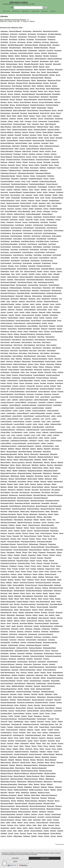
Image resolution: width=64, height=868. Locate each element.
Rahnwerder (49, 577)
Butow (9, 116)
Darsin (40, 135)
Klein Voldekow (18, 356)
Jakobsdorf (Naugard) (51, 301)
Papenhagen (54, 531)
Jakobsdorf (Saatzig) (7, 304)
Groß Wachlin (15, 261)
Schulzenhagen (49, 653)
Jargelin (10, 307)
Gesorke (24, 201)
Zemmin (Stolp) (54, 823)
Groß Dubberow (6, 231)
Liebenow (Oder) (56, 424)
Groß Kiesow (5, 236)
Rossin (27, 607)
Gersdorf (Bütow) (57, 198)
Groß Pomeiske (6, 247)
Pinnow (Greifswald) (38, 547)
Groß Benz (53, 222)
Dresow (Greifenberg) (46, 157)
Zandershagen (56, 814)
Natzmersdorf (58, 482)
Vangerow (42, 738)
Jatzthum (4, 310)
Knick (9, 367)
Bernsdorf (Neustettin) (24, 75)
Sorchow (20, 681)
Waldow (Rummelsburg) (26, 757)
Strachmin (57, 700)
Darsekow (33, 135)
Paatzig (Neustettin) (47, 525)
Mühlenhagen (5, 476)
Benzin (44, 72)
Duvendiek (44, 165)
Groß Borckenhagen (7, 225)
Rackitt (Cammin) (51, 574)
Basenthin (49, 64)
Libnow (41, 424)
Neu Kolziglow (5, 492)
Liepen (3, 427)
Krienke (3, 383)
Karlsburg (49, 318)
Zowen (17, 833)
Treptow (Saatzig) (56, 727)
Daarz (42, 124)
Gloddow (34, 206)
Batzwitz (42, 67)
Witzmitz (20, 787)
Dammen (25, 132)
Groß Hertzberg (6, 233)
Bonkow (3, 91)
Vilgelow (15, 749)
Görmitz (39, 211)
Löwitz (44, 435)
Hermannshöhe (33, 285)
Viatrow (34, 746)
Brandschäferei (6, 97)
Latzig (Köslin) (17, 416)
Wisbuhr (37, 784)
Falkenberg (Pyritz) (15, 170)
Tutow (39, 733)
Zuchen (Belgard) (44, 833)
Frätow (52, 179)
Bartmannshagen (12, 64)
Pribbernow (4, 566)
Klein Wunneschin (30, 356)
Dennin (41, 138)
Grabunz (15, 217)
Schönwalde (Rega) (49, 648)
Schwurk (45, 664)
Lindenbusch (20, 430)
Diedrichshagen (6, 146)
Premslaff (47, 563)
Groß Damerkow (40, 228)
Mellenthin (38, 460)
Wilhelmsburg (22, 782)
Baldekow (4, 56)
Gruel (17, 266)
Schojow (23, 642)
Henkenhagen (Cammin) (46, 282)
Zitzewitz (60, 831)
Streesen (52, 702)
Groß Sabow (53, 250)
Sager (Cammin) (44, 618)
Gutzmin (3, 277)
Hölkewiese (23, 299)
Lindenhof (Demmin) (33, 430)
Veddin (17, 743)
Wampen (38, 757)
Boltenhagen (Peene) (8, 89)
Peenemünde (5, 539)
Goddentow (38, 209)
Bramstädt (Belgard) (28, 94)
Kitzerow (4, 334)
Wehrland (19, 765)
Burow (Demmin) (33, 110)
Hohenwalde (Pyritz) (50, 296)
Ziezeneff (38, 828)
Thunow (48, 722)
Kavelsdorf (52, 329)
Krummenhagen (6, 386)
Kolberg (41, 367)
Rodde (52, 599)
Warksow (26, 760)
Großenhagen (46, 263)
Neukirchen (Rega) (33, 509)
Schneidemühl (5, 642)
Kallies (49, 312)
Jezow (55, 310)
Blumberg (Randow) (36, 83)
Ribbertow (4, 599)
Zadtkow (27, 814)
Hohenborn (35, 291)
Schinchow (15, 629)
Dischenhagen (34, 146)
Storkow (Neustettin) (24, 700)
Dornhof (48, 151)
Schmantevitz (33, 634)
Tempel (30, 716)
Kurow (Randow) (20, 394)
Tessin (57, 719)
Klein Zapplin (41, 356)
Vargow (36, 741)
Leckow (3, 419)
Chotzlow (4, 121)
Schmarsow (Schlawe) (8, 637)
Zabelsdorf (43, 812)
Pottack (45, 561)
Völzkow (50, 752)
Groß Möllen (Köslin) (28, 241)
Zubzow (30, 833)
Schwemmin (38, 659)
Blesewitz (4, 83)
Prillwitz (27, 566)
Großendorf (37, 263)
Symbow (28, 713)
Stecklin (27, 689)
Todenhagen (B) (16, 724)
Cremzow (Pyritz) (6, 124)
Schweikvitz (21, 659)
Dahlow (57, 127)
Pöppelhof (48, 558)
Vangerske (50, 738)
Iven (61, 299)
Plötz (30, 552)
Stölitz (10, 697)
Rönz (11, 604)
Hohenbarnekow (25, 291)
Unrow (16, 738)
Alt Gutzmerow (42, 34)
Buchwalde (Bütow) (7, 108)
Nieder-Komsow (14, 512)
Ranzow (43, 580)
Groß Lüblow (17, 239)
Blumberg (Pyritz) (22, 83)
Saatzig (3, 618)
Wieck (43, 776)
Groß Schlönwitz (15, 252)
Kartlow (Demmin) (20, 323)
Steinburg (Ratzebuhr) (8, 692)
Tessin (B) (4, 722)
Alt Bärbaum (5, 34)
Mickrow (54, 462)
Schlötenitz (4, 634)
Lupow (47, 441)
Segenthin (15, 670)
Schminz (55, 637)
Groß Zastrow (17, 263)
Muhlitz (23, 476)
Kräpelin (3, 381)
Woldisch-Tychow (44, 793)
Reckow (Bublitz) (18, 585)
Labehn (3, 400)
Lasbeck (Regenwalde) (37, 413)
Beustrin (10, 78)
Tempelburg (38, 716)
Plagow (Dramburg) (35, 550)
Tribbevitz (30, 730)
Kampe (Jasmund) (28, 315)
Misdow (18, 465)
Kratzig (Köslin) (12, 381)
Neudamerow (13, 495)
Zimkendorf (46, 828)
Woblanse (58, 787)
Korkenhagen (15, 372)
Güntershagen (5, 274)
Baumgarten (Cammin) (8, 70)
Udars (44, 735)
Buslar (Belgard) (34, 113)
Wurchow (51, 801)
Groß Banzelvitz (34, 222)
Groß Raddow (37, 247)
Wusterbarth (15, 809)
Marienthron (47, 452)
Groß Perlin (23, 244)
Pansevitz (4, 531)
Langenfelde (57, 405)
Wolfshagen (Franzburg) (9, 795)
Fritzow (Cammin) (52, 184)
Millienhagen (5, 465)
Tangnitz (35, 713)
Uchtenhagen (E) (18, 735)
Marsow (27, 454)
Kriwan (16, 383)
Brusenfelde (5, 105)
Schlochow (28, 632)
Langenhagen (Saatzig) (23, 408)
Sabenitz (9, 618)
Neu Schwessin (25, 492)
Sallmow (17, 621)
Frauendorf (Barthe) (7, 181)
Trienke (57, 730)
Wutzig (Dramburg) (24, 812)
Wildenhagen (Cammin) (8, 782)
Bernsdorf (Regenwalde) (40, 75)
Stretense (30, 708)
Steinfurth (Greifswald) (24, 692)
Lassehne (49, 413)
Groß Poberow (32, 244)
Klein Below (32, 337)
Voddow (60, 749)
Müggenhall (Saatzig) (24, 473)
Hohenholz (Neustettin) (54, 293)
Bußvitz (3, 116)
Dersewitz (59, 138)
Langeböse (4, 405)
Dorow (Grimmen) (6, 154)
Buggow (50, 108)
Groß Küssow (46, 236)
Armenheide (5, 53)
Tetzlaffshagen (19, 722)
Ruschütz (52, 612)
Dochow (22, 149)
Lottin (38, 435)
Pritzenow (46, 566)
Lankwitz (28, 411)
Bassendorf (57, 64)
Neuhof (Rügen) (6, 509)
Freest (23, 181)
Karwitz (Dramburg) (7, 326)
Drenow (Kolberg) (19, 157)
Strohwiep (4, 711)
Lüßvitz (43, 443)
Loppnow (19, 435)
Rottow (41, 610)
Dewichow (37, 143)
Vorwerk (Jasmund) (35, 754)
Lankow (15, 411)
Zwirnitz (59, 836)
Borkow (41, 91)
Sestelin (43, 673)
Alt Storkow (51, 40)
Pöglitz (39, 555)
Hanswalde (55, 277)
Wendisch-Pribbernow (22, 773)
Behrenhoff (59, 70)
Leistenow (28, 419)
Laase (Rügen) (56, 397)
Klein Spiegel (55, 353)
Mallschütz (26, 449)
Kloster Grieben (50, 361)
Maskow (3, 457)
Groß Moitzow (5, 241)
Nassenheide (22, 482)
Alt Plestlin (4, 40)
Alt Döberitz (23, 34)
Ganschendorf (57, 190)
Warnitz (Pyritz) (25, 763)
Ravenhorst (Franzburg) (43, 583)
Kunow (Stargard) (44, 392)
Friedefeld (35, 181)
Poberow (4, 555)
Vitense (36, 749)
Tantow (42, 713)
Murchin (47, 476)
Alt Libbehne (42, 37)
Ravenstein (56, 583)
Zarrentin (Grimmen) (7, 820)
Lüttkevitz (38, 446)
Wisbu (31, 784)
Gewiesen (31, 201)
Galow (31, 190)
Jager (8, 301)
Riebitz (11, 599)
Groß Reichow (24, 250)
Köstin (54, 372)
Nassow (30, 482)
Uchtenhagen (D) (6, 735)
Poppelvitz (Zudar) (22, 561)
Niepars (19, 514)
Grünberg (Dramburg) (44, 266)
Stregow (59, 702)
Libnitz (35, 424)
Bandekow (39, 56)
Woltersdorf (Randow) (8, 798)
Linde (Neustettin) (38, 427)
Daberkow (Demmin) (29, 127)
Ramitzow (31, 580)
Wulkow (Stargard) (31, 801)
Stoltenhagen (41, 697)
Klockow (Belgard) (38, 361)
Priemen (21, 566)
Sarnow (3, 623)
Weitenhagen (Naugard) (47, 765)
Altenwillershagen (15, 48)
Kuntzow (60, 392)
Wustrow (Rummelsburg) (9, 812)
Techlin (11, 716)
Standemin (29, 686)
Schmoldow (5, 640)
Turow (29, 733)
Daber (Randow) (6, 127)
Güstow (38, 274)
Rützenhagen (20, 615)
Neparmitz (54, 487)
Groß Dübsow (17, 231)
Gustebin (24, 274)
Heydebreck (5, 288)
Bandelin (46, 56)
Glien (49, 203)
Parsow (9, 536)
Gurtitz (18, 274)
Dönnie (42, 151)
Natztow (3, 484)
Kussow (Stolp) (29, 397)
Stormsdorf (49, 700)
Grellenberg (50, 220)
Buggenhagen (42, 108)
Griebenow (10, 222)
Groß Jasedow (28, 233)
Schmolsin (13, 640)
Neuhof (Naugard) (42, 506)
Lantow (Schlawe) (53, 411)
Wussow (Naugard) (22, 806)
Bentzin (33, 72)
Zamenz (41, 814)
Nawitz (21, 484)
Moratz (52, 468)
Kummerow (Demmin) (18, 389)
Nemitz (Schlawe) (37, 487)
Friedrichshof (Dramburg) (20, 184)
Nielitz (48, 512)
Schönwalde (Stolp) (7, 651)
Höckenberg (47, 288)
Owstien (18, 525)
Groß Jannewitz (17, 233)
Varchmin (11, 741)
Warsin (34, 763)
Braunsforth (16, 97)
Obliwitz (36, 520)
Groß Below (44, 222)
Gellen (61, 195)
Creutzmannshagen (19, 124)
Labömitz (15, 400)
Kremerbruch (52, 381)
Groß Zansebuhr (6, 263)
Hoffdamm (59, 288)
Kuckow (46, 386)
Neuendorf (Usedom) (37, 501)
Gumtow (53, 271)
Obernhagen (28, 520)
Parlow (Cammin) (46, 533)
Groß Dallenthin (29, 228)
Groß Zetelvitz (27, 263)
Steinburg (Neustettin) (43, 689)
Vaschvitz (10, 743)
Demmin (22, 138)
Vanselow (58, 738)
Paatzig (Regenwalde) (8, 528)
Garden (39, 192)
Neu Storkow (46, 492)
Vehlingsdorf (24, 743)
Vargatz (30, 741)
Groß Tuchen (24, 258)
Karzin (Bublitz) (33, 326)
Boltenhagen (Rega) (22, 89)
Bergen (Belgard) (53, 72)
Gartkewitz (60, 192)
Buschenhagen (6, 113)
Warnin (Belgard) (50, 760)
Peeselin (13, 539)
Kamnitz (18, 315)
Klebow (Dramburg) (21, 337)
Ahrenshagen (27, 31)
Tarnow (54, 713)
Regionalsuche (25, 11)
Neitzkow (4, 487)
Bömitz (32, 89)
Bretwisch (19, 100)
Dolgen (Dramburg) (33, 149)
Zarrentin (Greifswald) (53, 817)
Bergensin (4, 75)
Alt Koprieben (22, 37)
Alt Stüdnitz (4, 42)
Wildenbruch (50, 779)
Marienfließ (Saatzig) (25, 452)
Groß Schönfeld (39, 252)
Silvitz (3, 678)
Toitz (57, 724)
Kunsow (54, 392)
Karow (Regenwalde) (49, 321)
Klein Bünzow (16, 340)
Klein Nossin (5, 351)
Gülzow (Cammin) (30, 271)
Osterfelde (4, 525)
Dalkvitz (3, 130)
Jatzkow (57, 307)
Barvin (21, 64)
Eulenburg (4, 170)
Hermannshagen (21, 285)
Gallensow (17, 190)
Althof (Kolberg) (27, 48)
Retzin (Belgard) (28, 596)
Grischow (18, 222)
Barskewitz (35, 61)
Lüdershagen (5, 441)
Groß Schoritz (50, 252)
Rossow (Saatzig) (42, 607)
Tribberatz (22, 730)
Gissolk (35, 203)
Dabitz (51, 127)
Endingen (43, 168)
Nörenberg (22, 517)
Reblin (10, 585)
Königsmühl (38, 370)
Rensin (28, 593)
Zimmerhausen (56, 828)
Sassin (3, 626)
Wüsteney (59, 806)
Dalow (9, 130)
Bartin (57, 61)
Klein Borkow (50, 337)
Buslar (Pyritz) (45, 113)
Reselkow (4, 596)
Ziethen (25, 828)
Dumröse (4, 165)
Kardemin (29, 318)
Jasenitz (39, 307)
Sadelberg (22, 618)
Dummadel (47, 162)
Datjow (3, 138)
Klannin (10, 334)
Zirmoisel (53, 831)
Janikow (38, 304)
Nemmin (47, 487)
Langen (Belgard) (15, 405)
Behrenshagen (5, 72)
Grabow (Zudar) (6, 217)
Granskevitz (14, 220)
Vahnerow (34, 738)
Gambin (37, 190)
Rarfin (59, 580)
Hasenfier (10, 280)
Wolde (18, 793)
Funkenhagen (32, 187)
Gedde (41, 195)
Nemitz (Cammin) (25, 487)
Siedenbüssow (5, 675)
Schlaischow (46, 629)
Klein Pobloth (23, 351)
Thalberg (33, 722)
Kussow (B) (4, 397)
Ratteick (16, 583)
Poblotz (10, 555)
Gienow (38, 201)
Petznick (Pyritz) (22, 544)
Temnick (24, 716)
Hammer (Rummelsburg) (42, 277)
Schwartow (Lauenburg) (53, 656)
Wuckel (13, 801)
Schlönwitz (45, 632)
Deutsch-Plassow (51, 140)
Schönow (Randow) (35, 648)
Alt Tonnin (13, 42)
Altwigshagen (33, 50)
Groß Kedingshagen (50, 233)
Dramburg (32, 154)
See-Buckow (5, 667)
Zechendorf (37, 820)
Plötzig (35, 552)
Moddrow (43, 465)
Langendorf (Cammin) (45, 405)
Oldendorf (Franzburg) (25, 522)
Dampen (32, 132)
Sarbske (55, 621)
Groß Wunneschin (47, 261)
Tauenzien (4, 716)
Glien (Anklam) (56, 203)
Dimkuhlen (24, 146)
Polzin (10, 558)
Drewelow (57, 157)
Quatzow (14, 574)
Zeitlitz (8, 823)
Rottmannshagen (25, 610)
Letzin (49, 421)
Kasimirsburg (12, 329)
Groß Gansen (27, 231)
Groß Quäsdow (27, 247)
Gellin (3, 198)
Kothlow (60, 372)
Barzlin (42, 64)
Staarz (8, 686)
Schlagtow (37, 629)
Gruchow (11, 266)
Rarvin (3, 583)
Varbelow (4, 741)
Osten (57, 522)
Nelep (16, 487)
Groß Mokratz (15, 241)
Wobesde (44, 787)
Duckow (39, 162)
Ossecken (51, 522)
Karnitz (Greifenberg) (8, 321)
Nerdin (61, 487)
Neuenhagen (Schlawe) (22, 503)
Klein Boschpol (6, 340)
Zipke (15, 831)
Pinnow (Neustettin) (52, 547)
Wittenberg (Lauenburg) (8, 787)
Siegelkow (22, 675)
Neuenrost (54, 503)
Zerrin (16, 825)
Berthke (52, 75)
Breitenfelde (54, 97)
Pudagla (33, 569)
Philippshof (43, 544)
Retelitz (11, 596)
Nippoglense (43, 514)
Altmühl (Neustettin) (21, 50)
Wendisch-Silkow (50, 773)
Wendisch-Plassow (7, 773)
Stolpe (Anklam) (18, 697)
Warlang (33, 760)
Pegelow (32, 539)
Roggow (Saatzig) (22, 602)
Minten (12, 465)
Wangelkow (45, 757)
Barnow (28, 61)
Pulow (58, 569)
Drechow (54, 154)
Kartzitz (44, 323)
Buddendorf (26, 108)
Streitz (17, 705)
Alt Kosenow (32, 37)
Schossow (55, 651)
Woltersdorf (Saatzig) (23, 798)
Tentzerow (46, 716)
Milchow (60, 462)
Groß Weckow (35, 261)
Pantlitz (23, 531)
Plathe (53, 550)
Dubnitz (19, 162)
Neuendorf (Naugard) (41, 498)
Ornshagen (37, 522)
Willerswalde (58, 782)
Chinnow (20, 119)
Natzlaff (50, 482)
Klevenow (10, 361)
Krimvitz (10, 383)
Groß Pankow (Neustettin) (9, 244)
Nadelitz (41, 479)
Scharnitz (20, 626)
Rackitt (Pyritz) (5, 577)
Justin (16, 312)
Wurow (57, 801)
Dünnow (25, 165)
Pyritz (59, 572)
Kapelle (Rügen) (13, 318)
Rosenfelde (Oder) (43, 604)
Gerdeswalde (16, 198)
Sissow (16, 678)
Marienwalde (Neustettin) (9, 454)
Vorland (56, 752)
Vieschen (52, 746)
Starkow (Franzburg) (48, 686)
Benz (38, 72)
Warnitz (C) (16, 763)
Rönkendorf (5, 604)
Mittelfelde (35, 465)
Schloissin (37, 632)
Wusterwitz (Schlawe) (54, 809)
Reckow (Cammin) (31, 585)
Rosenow (13, 607)
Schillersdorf (58, 626)
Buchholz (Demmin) (23, 105)
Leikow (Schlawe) (13, 419)
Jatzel (51, 307)
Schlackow (29, 629)
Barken (13, 59)
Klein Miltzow (56, 348)
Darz (51, 135)
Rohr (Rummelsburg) (43, 602)
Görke (33, 211)
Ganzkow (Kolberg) (29, 192)
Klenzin (51, 359)
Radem (35, 577)
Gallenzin (25, 190)
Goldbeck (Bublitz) (56, 209)
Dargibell (11, 135)
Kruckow (43, 383)
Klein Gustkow (16, 342)
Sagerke (53, 618)
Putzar (47, 572)
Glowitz (55, 206)
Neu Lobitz (15, 492)
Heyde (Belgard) (54, 285)
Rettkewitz (18, 596)
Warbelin (11, 760)
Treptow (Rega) (44, 727)
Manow (3, 452)
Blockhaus (12, 83)
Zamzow (48, 814)
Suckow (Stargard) (46, 711)
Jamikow (18, 304)
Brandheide (56, 94)
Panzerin (30, 531)
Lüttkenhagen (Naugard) (26, 446)
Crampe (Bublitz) (54, 121)
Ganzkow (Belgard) (15, 192)
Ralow (57, 577)
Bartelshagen (44, 61)
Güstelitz (32, 274)
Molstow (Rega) (37, 468)
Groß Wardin (25, 261)
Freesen (17, 181)
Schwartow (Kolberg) (37, 656)
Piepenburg (52, 544)
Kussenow (48, 394)
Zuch (35, 833)
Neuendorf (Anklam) (25, 495)
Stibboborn (49, 694)
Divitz (41, 146)
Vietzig (3, 749)
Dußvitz (37, 165)
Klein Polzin (42, 351)
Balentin (11, 56)
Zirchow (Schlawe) (36, 831)
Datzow (9, 138)
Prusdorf (22, 569)
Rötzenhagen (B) (6, 612)
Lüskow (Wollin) (6, 443)
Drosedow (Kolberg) (28, 160)
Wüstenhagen (5, 809)
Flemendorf (15, 179)
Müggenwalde (37, 473)
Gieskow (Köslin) (26, 203)
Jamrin (32, 304)
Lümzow (40, 441)
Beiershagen (25, 72)
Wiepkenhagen (51, 776)
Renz (34, 593)
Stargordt (37, 686)
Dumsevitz (11, 165)
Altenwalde (4, 48)
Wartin (47, 763)
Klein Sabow (23, 353)
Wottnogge (52, 798)
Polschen (4, 558)
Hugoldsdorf (46, 299)
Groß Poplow (16, 247)
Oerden (49, 520)
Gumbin (40, 271)
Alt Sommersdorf (41, 40)
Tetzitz (10, 722)
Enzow (59, 168)
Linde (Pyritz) (50, 427)
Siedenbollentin (58, 673)
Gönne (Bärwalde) (11, 211)
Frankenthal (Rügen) (35, 179)
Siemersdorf (30, 675)
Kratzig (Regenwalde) (26, 381)
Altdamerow (54, 42)
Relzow (23, 593)
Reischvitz (4, 593)
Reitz (10, 593)
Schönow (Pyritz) (22, 648)
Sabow (16, 618)
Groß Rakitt (47, 247)
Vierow (46, 746)
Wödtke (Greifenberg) (21, 790)
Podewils (17, 555)
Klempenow (27, 359)
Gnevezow (11, 209)
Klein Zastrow (5, 359)
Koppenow (47, 370)
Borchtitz (26, 91)
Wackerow (59, 754)
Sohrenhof (36, 678)
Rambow (11, 580)
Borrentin (4, 94)
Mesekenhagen (38, 462)
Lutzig (57, 446)
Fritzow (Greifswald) (7, 187)
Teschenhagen (42, 719)
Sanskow (41, 621)
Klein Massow (37, 348)
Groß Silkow (38, 255)
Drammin (39, 154)
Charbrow (13, 119)
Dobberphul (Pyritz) (7, 149)
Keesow (60, 329)
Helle (35, 282)
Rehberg (45, 588)
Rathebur (9, 583)
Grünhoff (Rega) (22, 269)
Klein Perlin (14, 351)
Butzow (26, 116)
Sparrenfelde (55, 681)
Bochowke (53, 83)
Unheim (10, 738)
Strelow (30, 705)
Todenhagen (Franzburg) (31, 724)
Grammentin (38, 217)
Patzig (53, 536)
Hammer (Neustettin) (26, 277)
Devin (30, 143)
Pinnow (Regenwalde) (21, 550)
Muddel (15, 471)
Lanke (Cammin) (6, 411)
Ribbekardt (53, 596)
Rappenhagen (52, 580)
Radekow (28, 577)
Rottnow (35, 610)
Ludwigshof (33, 441)
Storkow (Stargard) (38, 700)
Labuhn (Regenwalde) (41, 400)
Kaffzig (28, 312)
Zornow (11, 833)
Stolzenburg (5, 700)
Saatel (58, 615)
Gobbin (31, 209)
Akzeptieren (32, 862)
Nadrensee (48, 479)
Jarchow (3, 307)
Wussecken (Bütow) (7, 803)
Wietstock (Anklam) (17, 779)
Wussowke (51, 806)
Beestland (43, 70)
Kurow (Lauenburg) (7, 394)
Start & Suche (6, 11)
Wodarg (10, 790)
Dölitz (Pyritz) (27, 151)
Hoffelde (3, 291)
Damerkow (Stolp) (53, 130)
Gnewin (25, 209)
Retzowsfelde (38, 596)
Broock (10, 102)
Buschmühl (16, 113)
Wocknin (3, 790)
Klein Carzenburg (28, 340)
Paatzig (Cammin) (34, 525)
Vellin (44, 743)
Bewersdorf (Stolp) (37, 78)
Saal (46, 615)
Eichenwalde (14, 168)
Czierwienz (35, 124)
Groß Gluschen (38, 231)
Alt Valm (29, 42)
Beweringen (26, 78)
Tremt (36, 727)
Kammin (11, 315)
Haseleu (3, 280)
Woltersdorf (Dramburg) (49, 795)
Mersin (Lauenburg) (18, 462)
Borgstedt (34, 91)
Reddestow (4, 588)
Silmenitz (60, 675)
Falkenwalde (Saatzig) (8, 176)
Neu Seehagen (36, 492)
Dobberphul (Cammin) (52, 146)
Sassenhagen (54, 623)
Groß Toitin (15, 258)
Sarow (9, 623)
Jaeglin (3, 301)
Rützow (35, 615)
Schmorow (21, 640)
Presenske (54, 563)
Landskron (58, 402)
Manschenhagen (12, 452)
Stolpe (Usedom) (30, 697)
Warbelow (19, 760)
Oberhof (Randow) (7, 520)
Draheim (25, 154)
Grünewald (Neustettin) (8, 269)
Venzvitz (54, 743)
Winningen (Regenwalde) (9, 784)
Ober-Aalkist (48, 517)
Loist (8, 435)
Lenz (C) (48, 419)
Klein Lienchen (6, 348)
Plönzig (25, 552)
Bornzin (57, 91)
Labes (9, 400)
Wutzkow (35, 812)
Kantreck (4, 318)
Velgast (39, 743)
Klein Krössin (18, 345)
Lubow (9, 438)
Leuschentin (56, 421)
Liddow (47, 424)
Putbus (35, 572)
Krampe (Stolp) (6, 378)
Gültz (17, 271)
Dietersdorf (16, 146)
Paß (21, 536)
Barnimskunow (19, 61)
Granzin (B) (29, 220)
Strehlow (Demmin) (7, 705)
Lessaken (29, 421)
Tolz (61, 724)
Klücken (43, 364)
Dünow (31, 165)
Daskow (56, 135)
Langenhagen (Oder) (7, 408)
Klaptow (16, 334)
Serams (37, 673)
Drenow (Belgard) (6, 157)
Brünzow (57, 102)
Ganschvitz (4, 192)
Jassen (45, 307)
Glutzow (3, 209)
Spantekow (46, 681)
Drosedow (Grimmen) (13, 160)
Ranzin (37, 580)
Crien (29, 124)
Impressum (53, 11)
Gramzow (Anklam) (49, 217)
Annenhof (50, 50)
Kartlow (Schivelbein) (34, 323)
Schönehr (4, 645)
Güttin (50, 274)
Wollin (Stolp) (36, 795)
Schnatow (51, 640)
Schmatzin (20, 637)
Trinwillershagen (6, 733)
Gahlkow (10, 190)
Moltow (46, 468)
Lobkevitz (45, 432)
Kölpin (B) (4, 370)
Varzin (58, 741)
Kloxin (37, 364)
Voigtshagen (34, 752)
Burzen (54, 110)
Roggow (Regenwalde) (8, 602)
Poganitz (24, 555)
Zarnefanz (4, 817)
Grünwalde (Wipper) (48, 269)
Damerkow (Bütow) (40, 130)
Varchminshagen (21, 741)
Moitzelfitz (4, 468)
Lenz (42, 419)
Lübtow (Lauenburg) (20, 438)
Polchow (45, 555)
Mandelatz (47, 449)
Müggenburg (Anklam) (35, 471)
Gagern (3, 190)
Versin (10, 746)
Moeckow (50, 465)
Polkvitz (52, 555)
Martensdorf (34, 454)
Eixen (21, 168)
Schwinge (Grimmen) (8, 664)
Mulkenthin (30, 476)
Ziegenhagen (5, 828)
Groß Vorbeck (5, 261)
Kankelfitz (45, 315)
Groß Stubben (5, 258)
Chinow (26, 119)
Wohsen (47, 790)
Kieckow (47, 331)
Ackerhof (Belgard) (15, 31)
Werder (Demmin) (20, 776)
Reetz (23, 588)
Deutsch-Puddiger (21, 143)
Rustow (3, 615)
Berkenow (12, 75)
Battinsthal (28, 67)
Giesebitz (45, 201)
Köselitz (41, 372)
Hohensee (28, 296)
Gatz (23, 195)
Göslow (3, 214)
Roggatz (58, 599)
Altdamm (4, 45)
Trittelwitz (22, 733)
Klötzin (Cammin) (6, 364)
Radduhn (21, 577)
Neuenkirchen (36, 503)
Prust (28, 569)
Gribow (3, 222)
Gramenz (29, 217)
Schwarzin (4, 659)
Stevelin (41, 694)
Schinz (22, 629)
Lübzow (47, 438)
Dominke (35, 151)
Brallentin (17, 94)
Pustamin (11, 572)
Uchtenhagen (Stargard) (33, 735)
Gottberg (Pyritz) (19, 214)
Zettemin (22, 825)
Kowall (9, 375)
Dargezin (4, 135)
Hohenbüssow (56, 291)
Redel (18, 588)
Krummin (15, 386)
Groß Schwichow (6, 255)
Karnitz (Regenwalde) (23, 321)
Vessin (16, 746)
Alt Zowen (46, 42)
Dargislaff (18, 135)
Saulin (8, 626)
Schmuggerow (42, 640)
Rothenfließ (53, 607)
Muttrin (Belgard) (21, 479)
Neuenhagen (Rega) (7, 503)
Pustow (23, 572)
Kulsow (3, 389)
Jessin (50, 310)
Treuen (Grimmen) (12, 730)
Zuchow (3, 836)
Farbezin (19, 176)
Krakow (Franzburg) (26, 375)
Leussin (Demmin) (7, 424)
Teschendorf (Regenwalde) (27, 719)
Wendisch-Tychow (7, 776)
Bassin (3, 67)
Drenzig (29, 157)
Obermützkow (18, 520)
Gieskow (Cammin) (13, 203)
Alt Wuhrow (37, 42)
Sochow (29, 678)
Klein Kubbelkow (29, 345)
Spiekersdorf (31, 683)
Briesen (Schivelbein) (45, 100)
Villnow (22, 749)
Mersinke (29, 462)
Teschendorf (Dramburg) (9, 719)
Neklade (10, 487)
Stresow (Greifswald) (48, 705)
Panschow (54, 528)
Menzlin (51, 460)
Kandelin (38, 315)
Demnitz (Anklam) (31, 138)
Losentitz (27, 435)
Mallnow (18, 449)
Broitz (55, 100)
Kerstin (20, 331)
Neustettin (4, 512)
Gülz (21, 271)
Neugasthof (4, 506)
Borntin (51, 91)
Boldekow (40, 86)
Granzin (21, 220)
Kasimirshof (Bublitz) (25, 329)
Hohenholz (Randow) (8, 296)
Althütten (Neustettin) (41, 48)
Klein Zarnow (51, 356)
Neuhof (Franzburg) (28, 506)
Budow (34, 108)
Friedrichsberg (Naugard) (48, 181)
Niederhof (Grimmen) (38, 512)
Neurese (58, 509)
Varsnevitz (51, 741)
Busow (53, 113)
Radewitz (41, 577)
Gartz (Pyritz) (5, 195)
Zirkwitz (46, 831)
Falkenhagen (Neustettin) (26, 173)
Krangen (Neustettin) (28, 378)
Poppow (32, 561)
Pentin (50, 539)
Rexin (46, 596)
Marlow (21, 454)
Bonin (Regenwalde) (53, 89)
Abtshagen (4, 31)
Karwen (51, 323)
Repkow (39, 593)
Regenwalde (30, 588)
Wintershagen (23, 784)
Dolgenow (18, 151)
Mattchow (10, 457)
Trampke (10, 727)
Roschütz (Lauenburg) (28, 604)
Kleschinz (58, 359)
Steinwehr (13, 694)
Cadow (38, 116)
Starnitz (20, 689)
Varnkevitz (43, 741)
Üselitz (22, 738)
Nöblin (56, 514)
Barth (52, 61)
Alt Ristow (22, 40)
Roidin (53, 602)
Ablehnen (11, 862)
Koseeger (34, 372)
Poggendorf (32, 555)
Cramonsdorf (43, 121)
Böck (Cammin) (6, 86)
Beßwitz (3, 78)
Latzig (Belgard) (6, 416)
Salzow (23, 621)
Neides (54, 484)
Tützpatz (45, 733)
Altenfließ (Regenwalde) (16, 45)
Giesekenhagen (54, 201)
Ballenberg (25, 56)
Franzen (46, 179)
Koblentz (22, 367)
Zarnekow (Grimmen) (29, 817)
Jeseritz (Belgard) (30, 310)
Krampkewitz (16, 378)
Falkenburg (44, 170)
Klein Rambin (51, 351)
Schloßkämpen (55, 632)
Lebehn (59, 416)
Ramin (24, 580)
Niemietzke (54, 512)
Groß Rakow (56, 247)
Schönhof (46, 645)
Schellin (36, 626)
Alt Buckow (14, 34)
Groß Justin (38, 233)
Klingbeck (17, 361)
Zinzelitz (3, 831)
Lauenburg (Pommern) (42, 416)
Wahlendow (4, 757)
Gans (49, 190)
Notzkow (40, 517)
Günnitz (59, 271)
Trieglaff (50, 730)
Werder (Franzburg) (33, 776)
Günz (13, 274)
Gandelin (44, 190)
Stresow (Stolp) (21, 708)
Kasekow (4, 329)
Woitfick (53, 790)
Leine (21, 419)
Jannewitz (46, 304)
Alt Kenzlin (13, 37)
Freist (28, 181)
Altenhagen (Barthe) (31, 45)
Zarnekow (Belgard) (15, 817)
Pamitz (32, 528)
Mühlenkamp (15, 476)
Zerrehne (10, 825)
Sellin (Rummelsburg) (8, 673)
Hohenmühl (19, 296)
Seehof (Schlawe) (51, 667)
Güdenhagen (5, 271)
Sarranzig (15, 623)
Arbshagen (58, 50)
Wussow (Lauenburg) (8, 806)
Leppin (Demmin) (6, 421)
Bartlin (3, 64)
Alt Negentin (51, 37)
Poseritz (39, 561)
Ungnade (4, 738)
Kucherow (39, 386)
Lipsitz (26, 432)
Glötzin (49, 206)
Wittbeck (50, 784)
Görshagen (47, 211)
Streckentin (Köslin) (42, 702)
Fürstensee (52, 187)
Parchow (25, 533)
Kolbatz (35, 367)
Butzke (20, 116)
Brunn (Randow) (25, 102)
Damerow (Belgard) (7, 132)
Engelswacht (51, 168)
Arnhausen (13, 53)
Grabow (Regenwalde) (33, 214)
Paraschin (11, 533)
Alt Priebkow (13, 40)
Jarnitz (33, 307)
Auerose (37, 53)
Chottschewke (49, 119)
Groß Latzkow (57, 236)
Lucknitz (53, 438)
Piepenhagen (5, 547)
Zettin (34, 825)
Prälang (52, 561)
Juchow (3, 312)
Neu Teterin (55, 492)
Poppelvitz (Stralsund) (8, 561)
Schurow (58, 653)
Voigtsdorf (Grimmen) (22, 752)
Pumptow (4, 572)
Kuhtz (59, 386)
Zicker (57, 825)
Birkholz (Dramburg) (23, 80)
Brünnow (35, 102)
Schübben (29, 653)
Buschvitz (24, 113)
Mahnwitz (4, 449)
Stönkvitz (13, 700)
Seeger (25, 667)
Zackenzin (20, 814)
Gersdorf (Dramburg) (8, 201)
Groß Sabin (44, 250)
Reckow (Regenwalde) (46, 585)
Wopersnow (35, 798)
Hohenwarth (15, 299)
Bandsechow (5, 59)
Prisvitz (33, 566)
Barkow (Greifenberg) (55, 59)
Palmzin (26, 528)
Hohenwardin (5, 299)
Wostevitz (44, 798)
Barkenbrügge (21, 59)
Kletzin (3, 361)
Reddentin (58, 585)
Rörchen (17, 604)
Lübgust (3, 438)
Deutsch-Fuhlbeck (25, 140)
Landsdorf (50, 402)
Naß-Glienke (12, 482)
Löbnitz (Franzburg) (56, 432)
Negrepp (40, 484)
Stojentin (4, 697)
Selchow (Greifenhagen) (27, 670)
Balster (32, 56)
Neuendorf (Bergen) (40, 495)
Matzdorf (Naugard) (21, 457)
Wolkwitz (27, 795)
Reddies (12, 588)
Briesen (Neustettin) (30, 100)
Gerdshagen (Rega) (27, 198)
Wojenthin (4, 793)
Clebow (10, 121)
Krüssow (22, 386)
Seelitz (60, 667)
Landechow (42, 402)
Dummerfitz (55, 162)
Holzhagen (32, 299)
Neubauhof (4, 495)
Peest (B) (25, 539)
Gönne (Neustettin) (24, 211)
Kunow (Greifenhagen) (17, 392)
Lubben (49, 435)
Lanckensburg (32, 402)
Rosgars (20, 607)
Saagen (41, 615)
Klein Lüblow (16, 348)
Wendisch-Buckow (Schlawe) (10, 771)
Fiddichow (51, 176)
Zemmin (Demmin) (42, 823)
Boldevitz (48, 86)
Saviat (14, 626)
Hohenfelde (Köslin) (23, 293)
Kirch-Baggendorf (57, 331)
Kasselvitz (36, 329)
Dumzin (18, 165)
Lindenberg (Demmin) (8, 430)
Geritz (42, 198)
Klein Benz (41, 337)
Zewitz (45, 825)
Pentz (55, 539)
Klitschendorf (26, 361)
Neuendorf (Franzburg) (55, 495)
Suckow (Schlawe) (33, 711)
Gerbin (8, 198)
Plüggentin (42, 552)
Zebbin (24, 820)
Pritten (39, 566)
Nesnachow (12, 490)
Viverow (48, 749)
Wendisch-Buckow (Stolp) (29, 771)
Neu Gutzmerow (45, 490)
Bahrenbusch (53, 53)
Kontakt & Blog (35, 11)
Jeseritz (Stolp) (42, 310)
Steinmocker (5, 694)
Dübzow (25, 162)
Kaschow (60, 326)
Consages (28, 121)
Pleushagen (11, 552)
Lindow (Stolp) (5, 432)
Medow (56, 457)
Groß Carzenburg (16, 228)
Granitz (59, 217)
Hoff (53, 288)
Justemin (10, 312)
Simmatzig (9, 678)
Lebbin (53, 416)
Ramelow (18, 580)
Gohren (46, 209)
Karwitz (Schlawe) (20, 326)
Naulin (16, 484)
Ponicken (40, 558)
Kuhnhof (53, 386)
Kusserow (55, 394)
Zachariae (50, 812)
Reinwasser (58, 591)
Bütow (14, 116)
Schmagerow (23, 634)
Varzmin (3, 743)
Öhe (54, 520)
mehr (53, 862)
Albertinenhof (37, 31)
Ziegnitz (13, 828)
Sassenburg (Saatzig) (42, 623)
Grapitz (36, 220)
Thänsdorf (40, 722)
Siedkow (14, 675)
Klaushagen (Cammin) (43, 334)
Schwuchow (37, 664)
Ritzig (40, 599)
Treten (3, 730)
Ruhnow (37, 612)
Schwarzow (12, 659)
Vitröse (42, 749)
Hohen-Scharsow (13, 291)
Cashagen (56, 116)
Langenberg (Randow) (29, 405)
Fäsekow (26, 176)
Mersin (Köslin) (6, 462)
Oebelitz (43, 520)
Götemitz (10, 214)
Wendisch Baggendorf (39, 768)
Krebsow (37, 381)
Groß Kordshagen (16, 236)
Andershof (42, 50)
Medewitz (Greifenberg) (45, 457)
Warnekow (40, 760)
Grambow (22, 217)
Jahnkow (40, 301)
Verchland (4, 746)
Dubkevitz (12, 162)
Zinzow (10, 831)
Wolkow (20, 795)
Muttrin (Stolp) (32, 479)
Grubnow (4, 266)
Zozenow (23, 833)
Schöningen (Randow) (8, 648)
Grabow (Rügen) (47, 214)
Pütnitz (41, 572)
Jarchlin (58, 304)
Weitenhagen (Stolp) (7, 768)
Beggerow (50, 70)
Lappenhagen (11, 413)
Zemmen (32, 823)
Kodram (29, 367)
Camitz (49, 116)
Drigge (3, 160)
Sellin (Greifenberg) (49, 670)
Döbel (16, 149)
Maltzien (33, 449)
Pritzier (53, 566)
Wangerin (53, 757)
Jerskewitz (19, 310)
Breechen (24, 97)
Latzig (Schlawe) (28, 416)
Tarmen (48, 713)
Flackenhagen (5, 179)
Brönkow (4, 102)
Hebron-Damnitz (20, 280)
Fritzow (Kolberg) (21, 187)
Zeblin (30, 820)
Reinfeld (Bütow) (19, 591)
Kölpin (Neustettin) (27, 370)
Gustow (44, 274)
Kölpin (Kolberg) (14, 370)
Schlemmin (4, 632)
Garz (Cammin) (15, 195)
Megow (16, 460)
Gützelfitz (57, 274)
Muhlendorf (57, 473)
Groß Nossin (54, 241)
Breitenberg (45, 97)
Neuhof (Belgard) (15, 506)
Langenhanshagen (38, 408)
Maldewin (11, 449)
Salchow (60, 618)
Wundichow (42, 801)
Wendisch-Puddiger (37, 773)
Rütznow (29, 615)
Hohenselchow (37, 296)
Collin (22, 121)
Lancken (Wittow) (20, 402)
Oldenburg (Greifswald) (8, 522)
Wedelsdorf (4, 765)
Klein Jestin (37, 342)
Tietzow (60, 722)
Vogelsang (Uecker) (7, 752)
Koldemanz (49, 367)
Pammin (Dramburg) (43, 528)
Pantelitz (17, 531)
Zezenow (51, 825)
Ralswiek (4, 580)
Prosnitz (15, 569)
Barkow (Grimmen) (7, 61)
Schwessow (32, 662)
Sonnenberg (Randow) (8, 681)
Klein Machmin (26, 348)
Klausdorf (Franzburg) (28, 334)
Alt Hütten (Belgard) (55, 34)
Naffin (55, 479)
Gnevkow (18, 209)
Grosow (25, 222)
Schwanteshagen (16, 656)
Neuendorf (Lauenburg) (25, 498)
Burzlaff (60, 110)
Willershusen (48, 782)
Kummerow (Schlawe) (47, 389)
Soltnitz (43, 678)
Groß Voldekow (44, 258)
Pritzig (58, 566)
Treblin (31, 727)
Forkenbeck (24, 179)
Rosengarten (5, 607)
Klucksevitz (50, 364)
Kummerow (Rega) (32, 389)
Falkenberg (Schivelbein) (30, 170)
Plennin (3, 552)
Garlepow (52, 192)
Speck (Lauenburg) (7, 683)
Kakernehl (42, 312)
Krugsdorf (50, 383)
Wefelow (12, 765)
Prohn (9, 569)
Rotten (16, 610)
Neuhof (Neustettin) (55, 506)
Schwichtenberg (52, 662)
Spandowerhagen (36, 681)
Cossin (35, 121)
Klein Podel (33, 351)
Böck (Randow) (17, 86)
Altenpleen (56, 45)
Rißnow (27, 599)
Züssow (53, 836)
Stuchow (11, 711)
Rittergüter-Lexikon (19, 2)
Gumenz (46, 271)
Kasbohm (52, 326)
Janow (52, 304)
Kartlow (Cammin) (7, 323)
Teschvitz (51, 719)
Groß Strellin (57, 255)
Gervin (18, 201)
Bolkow (55, 86)
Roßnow (33, 607)
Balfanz (17, 56)
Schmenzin (38, 637)
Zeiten (3, 823)
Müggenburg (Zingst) (51, 471)
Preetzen (39, 563)
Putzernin (53, 572)
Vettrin (21, 746)
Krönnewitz (29, 383)
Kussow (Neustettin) (16, 397)
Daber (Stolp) (17, 127)
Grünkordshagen (34, 269)
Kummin (58, 389)
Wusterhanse (24, 809)
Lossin (33, 435)
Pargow (32, 533)
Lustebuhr (50, 443)
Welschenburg (20, 768)
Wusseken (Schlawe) (35, 803)
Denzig (47, 138)
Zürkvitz (47, 836)
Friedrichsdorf (5, 184)
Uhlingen (50, 735)
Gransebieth (5, 220)
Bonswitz (10, 91)
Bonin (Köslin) (40, 89)
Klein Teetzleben (6, 356)
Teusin (27, 722)
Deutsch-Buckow (13, 140)
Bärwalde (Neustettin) (31, 64)
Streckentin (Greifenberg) (25, 702)
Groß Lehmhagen (6, 239)
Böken (34, 86)
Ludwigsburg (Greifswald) (19, 441)
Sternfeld (34, 694)
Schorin (48, 651)
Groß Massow (52, 239)
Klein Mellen (47, 348)
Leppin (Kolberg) (19, 421)
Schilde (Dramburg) (46, 626)
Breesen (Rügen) (34, 97)
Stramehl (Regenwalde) (8, 702)
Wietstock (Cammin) (31, 779)
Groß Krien (27, 236)
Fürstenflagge (42, 187)
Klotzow (31, 364)
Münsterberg (39, 476)
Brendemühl (5, 100)
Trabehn (3, 727)
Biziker (34, 80)
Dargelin (39, 132)
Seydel (49, 673)
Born (46, 91)
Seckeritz (52, 664)
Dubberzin (4, 162)
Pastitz (40, 536)
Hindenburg (27, 288)
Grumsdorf (32, 266)
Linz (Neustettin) (17, 432)
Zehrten (50, 820)
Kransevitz (54, 378)
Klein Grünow (5, 342)
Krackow (15, 375)
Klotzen (59, 361)
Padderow (19, 528)
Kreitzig (44, 381)
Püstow (29, 572)
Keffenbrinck (5, 331)
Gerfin (37, 198)
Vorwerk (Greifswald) (21, 754)
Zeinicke (56, 820)
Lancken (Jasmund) (7, 402)
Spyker (3, 686)
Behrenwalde (16, 72)
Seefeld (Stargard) (16, 667)
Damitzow (18, 132)
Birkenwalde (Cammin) (8, 80)
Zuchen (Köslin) (56, 833)
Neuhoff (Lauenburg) (19, 509)
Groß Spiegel (47, 255)
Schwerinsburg (22, 662)
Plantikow (46, 550)
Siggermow (39, 675)
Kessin (26, 331)
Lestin (43, 421)
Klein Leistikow (51, 345)
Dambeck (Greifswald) (20, 130)
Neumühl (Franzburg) (48, 509)
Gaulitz (36, 195)
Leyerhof (29, 424)
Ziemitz (19, 828)
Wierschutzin (5, 779)
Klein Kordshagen (7, 345)
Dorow (54, 151)
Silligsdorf (53, 675)
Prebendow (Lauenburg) (9, 563)
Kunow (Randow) (31, 392)
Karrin (59, 321)
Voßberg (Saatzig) (49, 754)
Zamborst (34, 814)
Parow (61, 533)
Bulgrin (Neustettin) (20, 110)
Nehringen (47, 484)
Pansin (10, 531)
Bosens (11, 94)
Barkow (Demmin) (41, 59)
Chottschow (59, 119)
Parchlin (18, 533)
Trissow (15, 733)
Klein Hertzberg (27, 342)
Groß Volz (54, 258)
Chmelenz (33, 119)
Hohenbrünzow (45, 291)
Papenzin (4, 533)
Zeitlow (14, 823)
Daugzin (15, 138)
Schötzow (13, 653)
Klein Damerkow (40, 340)
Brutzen (12, 105)
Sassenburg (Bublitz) (26, 623)
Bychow (32, 116)
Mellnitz (45, 460)
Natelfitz (36, 482)
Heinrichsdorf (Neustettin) (35, 280)
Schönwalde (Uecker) (22, 651)
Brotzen (16, 102)
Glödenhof (42, 206)
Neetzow (33, 484)
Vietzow (9, 749)
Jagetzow (22, 301)
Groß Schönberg (28, 252)
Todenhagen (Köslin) (47, 724)
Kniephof (15, 367)
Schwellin (30, 659)
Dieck (52, 143)
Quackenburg (5, 574)
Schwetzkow (42, 662)
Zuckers (10, 836)
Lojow (13, 435)
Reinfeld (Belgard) (7, 591)
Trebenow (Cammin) (21, 727)
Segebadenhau (6, 670)
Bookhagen (18, 91)
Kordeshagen (5, 372)
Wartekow (41, 763)
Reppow (52, 593)
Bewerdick (17, 78)
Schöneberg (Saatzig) (50, 642)
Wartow (53, 763)
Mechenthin (32, 457)
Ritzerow (34, 599)
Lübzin (41, 438)
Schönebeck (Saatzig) (35, 642)
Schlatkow (55, 629)
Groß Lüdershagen (29, 239)
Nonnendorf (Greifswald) (9, 517)
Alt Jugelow (5, 37)
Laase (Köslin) (45, 397)
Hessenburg (43, 285)
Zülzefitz (34, 836)
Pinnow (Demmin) (24, 547)
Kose (27, 372)
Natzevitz (43, 482)
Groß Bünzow (5, 228)
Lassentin (57, 413)
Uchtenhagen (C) (55, 733)
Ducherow (32, 162)
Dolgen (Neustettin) (7, 151)
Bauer (48, 67)
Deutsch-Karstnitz (39, 140)
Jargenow (17, 307)
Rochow (46, 599)
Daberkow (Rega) (43, 127)
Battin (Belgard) (18, 67)
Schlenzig (20, 632)
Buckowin (18, 108)
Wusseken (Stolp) (49, 803)
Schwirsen (19, 664)
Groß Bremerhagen (51, 225)
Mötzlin (9, 471)
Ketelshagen (33, 331)
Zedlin (44, 820)
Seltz (18, 673)
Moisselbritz (58, 465)
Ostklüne (12, 525)
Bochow (46, 83)
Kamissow (4, 315)
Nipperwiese (33, 514)
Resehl (58, 593)
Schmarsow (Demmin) (46, 634)
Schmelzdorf (29, 637)
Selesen (39, 670)
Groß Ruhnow (34, 250)
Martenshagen (44, 454)
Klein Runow (13, 353)
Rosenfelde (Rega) (56, 604)
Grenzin (58, 220)
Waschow (60, 763)
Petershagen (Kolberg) (28, 542)
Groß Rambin (5, 250)
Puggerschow (50, 569)
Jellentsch (11, 310)
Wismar (43, 784)
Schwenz (46, 659)
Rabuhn (41, 574)
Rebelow (3, 585)
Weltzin (28, 768)
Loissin (3, 435)
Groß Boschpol (38, 225)
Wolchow (11, 793)
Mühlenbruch (47, 473)
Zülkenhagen (18, 836)
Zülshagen (27, 836)
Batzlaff (35, 67)
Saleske (3, 621)
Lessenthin (36, 421)
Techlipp (17, 716)
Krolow (22, 383)
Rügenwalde (29, 612)
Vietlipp (59, 746)
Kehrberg (13, 331)
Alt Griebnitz (32, 34)
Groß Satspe (5, 252)
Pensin (44, 539)
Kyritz (37, 397)
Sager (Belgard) (32, 618)
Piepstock (14, 547)
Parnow (55, 533)
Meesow (10, 460)
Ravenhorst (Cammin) (27, 583)
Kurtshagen (39, 394)
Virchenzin (29, 749)
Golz (2, 211)
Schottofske (5, 653)
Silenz (46, 675)
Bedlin (36, 70)
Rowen (15, 612)
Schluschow (13, 634)
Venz (48, 743)
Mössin (3, 471)
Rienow (17, 599)
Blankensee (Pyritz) (54, 80)
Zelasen (20, 823)
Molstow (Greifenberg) (24, 468)
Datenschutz (45, 11)
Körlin (23, 372)
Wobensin (36, 787)
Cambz (44, 116)
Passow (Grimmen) (30, 536)
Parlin (37, 533)
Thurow (54, 722)
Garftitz (45, 192)
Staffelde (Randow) (18, 686)
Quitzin (35, 574)
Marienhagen (37, 452)
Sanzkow (48, 621)
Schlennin (12, 632)
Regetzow (38, 588)
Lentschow (36, 419)
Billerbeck (48, 78)
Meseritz (47, 462)
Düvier (51, 165)
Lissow (38, 432)
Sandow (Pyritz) (32, 621)
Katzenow (44, 329)
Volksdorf (43, 752)
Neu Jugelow (56, 490)
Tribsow (44, 730)
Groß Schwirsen (18, 255)
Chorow (40, 119)
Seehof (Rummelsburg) (37, 667)
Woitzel (59, 790)
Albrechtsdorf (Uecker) (50, 31)
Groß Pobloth (43, 244)
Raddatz (14, 577)
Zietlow (31, 828)
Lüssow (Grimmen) (33, 443)
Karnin (56, 318)
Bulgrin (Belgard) (6, 110)
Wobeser (51, 787)
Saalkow (52, 615)
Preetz (33, 563)
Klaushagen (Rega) (7, 337)
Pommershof (25, 558)
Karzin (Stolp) (43, 326)
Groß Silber (29, 255)
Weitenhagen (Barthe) (31, 765)
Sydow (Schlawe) (19, 713)
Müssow (11, 479)
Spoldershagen (41, 683)
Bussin (59, 113)
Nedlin (27, 484)
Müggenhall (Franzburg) (9, 473)
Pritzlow (3, 569)
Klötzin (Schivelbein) (20, 364)
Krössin (36, 383)
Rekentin (16, 593)
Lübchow (56, 435)
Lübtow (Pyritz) (32, 438)
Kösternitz (48, 372)
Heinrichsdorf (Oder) (51, 280)
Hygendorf (55, 299)
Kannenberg (54, 315)
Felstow (33, 176)
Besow (58, 75)
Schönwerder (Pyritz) (37, 651)
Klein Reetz (4, 353)
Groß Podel (52, 244)
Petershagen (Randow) (44, 542)
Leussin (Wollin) (19, 424)
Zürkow (41, 836)
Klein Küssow (41, 345)
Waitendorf (13, 757)
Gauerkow (29, 195)
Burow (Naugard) (45, 110)
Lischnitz (32, 432)
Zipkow (20, 831)
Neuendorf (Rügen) (23, 501)
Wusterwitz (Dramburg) (38, 809)
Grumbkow (23, 266)
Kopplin (54, 370)
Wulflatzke (20, 801)
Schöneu (22, 645)
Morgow (58, 468)
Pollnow (58, 555)
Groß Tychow (34, 258)
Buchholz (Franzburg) (37, 105)
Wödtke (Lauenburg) (36, 790)
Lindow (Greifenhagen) (48, 430)
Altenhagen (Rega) (45, 45)
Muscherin (54, 476)
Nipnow (26, 514)
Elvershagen (34, 168)
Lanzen (3, 413)
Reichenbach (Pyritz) (56, 588)
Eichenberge (5, 168)
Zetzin (40, 825)
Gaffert (59, 187)
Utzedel (27, 738)
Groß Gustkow (59, 231)
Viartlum (28, 746)
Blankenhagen (42, 80)
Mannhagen (56, 449)
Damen (30, 130)
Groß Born (28, 225)
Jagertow (14, 301)
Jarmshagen (26, 307)
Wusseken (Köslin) (21, 803)
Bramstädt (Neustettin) (44, 94)
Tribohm (37, 730)
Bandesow (54, 56)
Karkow (36, 318)
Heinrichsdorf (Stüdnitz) (9, 282)
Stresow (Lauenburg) (8, 708)
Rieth (22, 599)
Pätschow (46, 536)
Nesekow (4, 490)
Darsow (46, 135)
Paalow (25, 525)
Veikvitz (32, 743)
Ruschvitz (59, 612)
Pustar (18, 572)
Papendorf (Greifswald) (41, 531)
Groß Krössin (36, 236)
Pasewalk (16, 536)
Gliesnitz (4, 206)
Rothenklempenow (7, 610)
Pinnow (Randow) (6, 550)
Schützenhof (5, 656)
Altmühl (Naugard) (7, 50)
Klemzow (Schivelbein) (40, 359)
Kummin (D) (5, 392)
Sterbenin (27, 694)
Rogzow (32, 602)
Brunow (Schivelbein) (46, 102)
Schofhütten (15, 642)
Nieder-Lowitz (25, 512)
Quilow (20, 574)
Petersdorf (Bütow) (13, 542)
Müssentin (4, 479)
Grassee (43, 220)
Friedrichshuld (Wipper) (37, 184)
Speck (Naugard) (20, 683)
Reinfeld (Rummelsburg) (34, 591)
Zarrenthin (41, 817)
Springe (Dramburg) (54, 683)
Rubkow (21, 612)
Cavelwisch (4, 119)
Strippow (59, 708)
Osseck (44, 522)
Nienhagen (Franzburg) (8, 514)
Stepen (20, 694)
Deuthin (3, 140)
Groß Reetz (14, 250)
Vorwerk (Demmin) (7, 754)
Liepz (14, 427)
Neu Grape (35, 490)
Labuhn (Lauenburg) (26, 400)
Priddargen (13, 566)
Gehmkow (48, 195)
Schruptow (21, 653)
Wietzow (42, 779)
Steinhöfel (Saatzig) (48, 692)
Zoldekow (4, 833)
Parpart (3, 536)
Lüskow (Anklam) (56, 441)
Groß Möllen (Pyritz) (42, 241)
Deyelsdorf (45, 143)
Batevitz (9, 67)
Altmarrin (52, 48)
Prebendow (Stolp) (24, 563)
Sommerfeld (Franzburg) (55, 678)
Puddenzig (41, 569)
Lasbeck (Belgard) (23, 413)
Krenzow (60, 381)
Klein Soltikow (45, 353)
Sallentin (10, 621)
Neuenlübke (45, 503)
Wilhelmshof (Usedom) (35, 782)
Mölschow (12, 468)
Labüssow (53, 400)
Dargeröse (58, 132)
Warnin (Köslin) (6, 763)
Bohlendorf (27, 86)
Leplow (54, 419)
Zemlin (26, 823)
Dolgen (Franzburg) (46, 149)
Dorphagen (17, 154)
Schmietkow (47, 637)
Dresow (35, 157)
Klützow (3, 367)
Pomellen (16, 558)
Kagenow (34, 312)
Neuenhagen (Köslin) (52, 501)
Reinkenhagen (48, 591)
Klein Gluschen (52, 340)
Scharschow (28, 626)
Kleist (13, 359)
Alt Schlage (30, 40)
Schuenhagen (38, 653)
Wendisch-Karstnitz (46, 771)
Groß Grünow (48, 231)
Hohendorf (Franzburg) (8, 293)
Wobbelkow (28, 787)
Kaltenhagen (56, 312)
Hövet (39, 299)
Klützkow (58, 364)
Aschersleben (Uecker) (26, 53)
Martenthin (54, 454)
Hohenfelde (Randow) (38, 293)
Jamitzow (26, 304)
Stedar (33, 689)
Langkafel (48, 408)
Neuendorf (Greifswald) (8, 498)
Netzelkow (20, 490)
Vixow (54, 749)
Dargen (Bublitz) (48, 132)
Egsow (57, 165)
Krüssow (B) (31, 386)
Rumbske (44, 612)
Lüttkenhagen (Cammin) (9, 446)
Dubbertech (54, 160)
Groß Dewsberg (52, 228)
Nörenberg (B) (31, 517)
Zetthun (29, 825)
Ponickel (33, 558)
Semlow (30, 673)
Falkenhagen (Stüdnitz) (43, 173)
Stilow (56, 694)
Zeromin (3, 825)
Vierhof (40, 746)
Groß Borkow (19, 225)
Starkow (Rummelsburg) (9, 689)
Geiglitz (55, 195)
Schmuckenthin (31, 640)
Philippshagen (34, 544)
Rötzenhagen (49, 610)
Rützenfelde (11, 615)
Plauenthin (59, 550)
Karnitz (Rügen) (36, 321)
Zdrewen (18, 820)
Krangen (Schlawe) (43, 378)
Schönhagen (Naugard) (34, 645)
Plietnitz (18, 552)
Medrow (3, 460)
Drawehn (47, 154)
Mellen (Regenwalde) (26, 460)
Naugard (10, 484)
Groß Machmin (41, 239)
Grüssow (58, 269)
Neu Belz (28, 490)
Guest (12, 271)
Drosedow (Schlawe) (43, 160)
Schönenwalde (13, 645)
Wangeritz (4, 760)
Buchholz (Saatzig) (52, 105)
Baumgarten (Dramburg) (25, 70)
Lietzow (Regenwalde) (24, 427)
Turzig (34, 733)
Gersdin (48, 198)
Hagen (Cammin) (13, 277)
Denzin (52, 138)
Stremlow (37, 705)
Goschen (54, 211)
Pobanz (59, 552)
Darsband (25, 135)
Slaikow (22, 678)
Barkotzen (30, 59)
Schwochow (28, 664)
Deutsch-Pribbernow (7, 143)
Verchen (61, 743)
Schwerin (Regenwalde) (8, 662)
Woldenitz (33, 793)
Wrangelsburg (5, 801)
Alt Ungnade (21, 42)
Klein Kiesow (46, 342)
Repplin (45, 593)
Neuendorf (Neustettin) (8, 501)
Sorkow (26, 681)
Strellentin (23, 705)
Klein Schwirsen (34, 353)
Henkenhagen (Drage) (8, 285)
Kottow (3, 375)
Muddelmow (22, 471)
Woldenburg (25, 793)
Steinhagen (36, 692)
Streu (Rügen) (50, 708)
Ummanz (57, 735)
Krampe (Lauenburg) (53, 375)
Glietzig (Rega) (26, 206)
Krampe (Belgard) (39, 375)
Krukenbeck (59, 383)
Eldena (27, 168)
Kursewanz (30, 394)
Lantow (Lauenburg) (39, 411)
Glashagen (42, 203)
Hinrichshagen (37, 288)
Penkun (39, 539)
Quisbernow (27, 574)
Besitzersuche (16, 11)
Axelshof (44, 53)
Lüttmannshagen (48, 446)
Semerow (24, 673)
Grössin (55, 263)
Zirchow (26, 831)
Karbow (22, 318)
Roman (59, 602)
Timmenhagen (5, 724)
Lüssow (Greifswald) (19, 443)
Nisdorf (51, 514)
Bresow (12, 100)
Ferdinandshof (41, 176)
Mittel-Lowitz (26, 465)
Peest (19, 539)
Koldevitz (57, 367)
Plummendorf (51, 552)
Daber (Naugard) (50, 124)
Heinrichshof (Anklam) (25, 282)
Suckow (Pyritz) (21, 711)
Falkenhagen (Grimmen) (9, 173)
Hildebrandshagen (16, 288)
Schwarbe (26, 656)
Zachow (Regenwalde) (8, 814)
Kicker (41, 331)
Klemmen (19, 359)
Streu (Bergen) (39, 708)
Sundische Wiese (6, 713)
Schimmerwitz (5, 629)
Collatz (16, 121)
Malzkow (40, 449)
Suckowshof (58, 711)
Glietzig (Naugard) (14, 206)
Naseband (4, 482)
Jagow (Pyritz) (31, 301)
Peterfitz (3, 542)
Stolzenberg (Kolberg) (54, 697)
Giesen (3, 203)
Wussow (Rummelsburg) (38, 806)
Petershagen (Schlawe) (8, 544)
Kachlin (22, 312)
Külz (8, 389)
